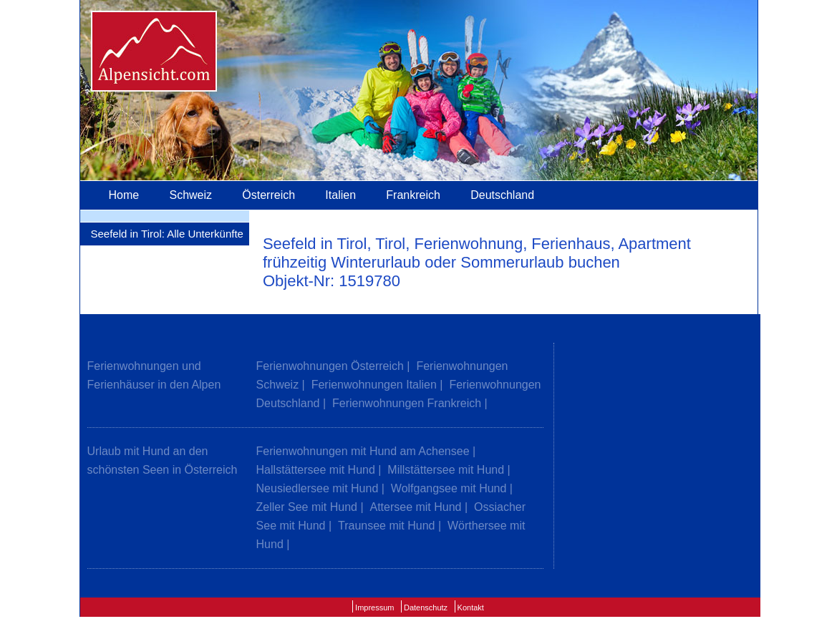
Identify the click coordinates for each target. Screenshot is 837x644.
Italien (340, 195)
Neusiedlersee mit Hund (318, 488)
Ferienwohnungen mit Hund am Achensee (363, 451)
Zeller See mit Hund (307, 507)
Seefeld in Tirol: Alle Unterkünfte (167, 234)
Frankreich (413, 195)
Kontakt (471, 608)
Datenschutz (426, 608)
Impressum (374, 608)
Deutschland (502, 195)
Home (124, 195)
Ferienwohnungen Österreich (330, 366)
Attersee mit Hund (415, 507)
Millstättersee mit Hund (446, 470)
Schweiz (190, 195)
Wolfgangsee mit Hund (449, 488)
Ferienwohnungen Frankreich (407, 403)
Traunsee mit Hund (386, 526)
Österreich (268, 195)
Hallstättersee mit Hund (316, 470)
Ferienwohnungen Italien (374, 385)
